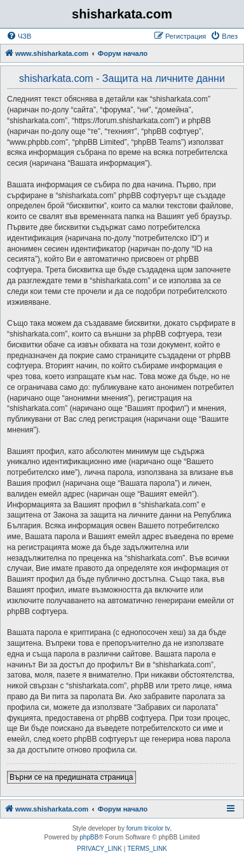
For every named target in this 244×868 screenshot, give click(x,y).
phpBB (89, 837)
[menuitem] (19, 36)
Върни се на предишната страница (71, 777)
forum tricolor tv (148, 828)
